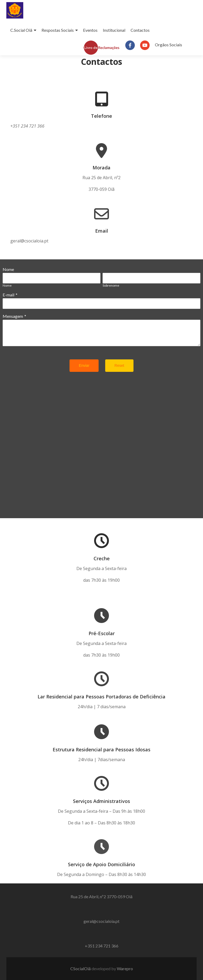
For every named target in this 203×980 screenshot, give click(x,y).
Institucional (114, 30)
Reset (119, 365)
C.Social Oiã (21, 30)
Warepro (125, 968)
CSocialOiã (81, 968)
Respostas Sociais (58, 30)
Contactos (140, 30)
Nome (8, 269)
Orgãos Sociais (169, 45)
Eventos (90, 30)
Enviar (84, 365)
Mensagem (13, 316)
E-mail (8, 295)
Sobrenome (111, 285)
